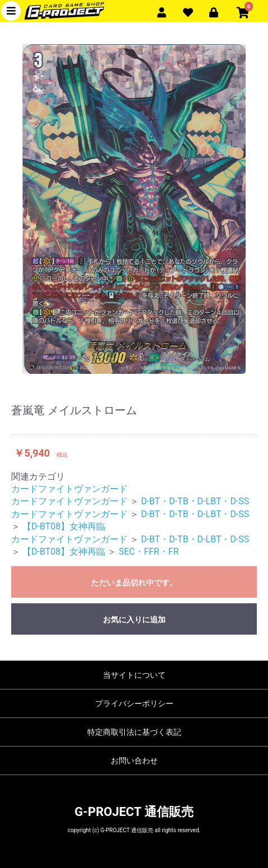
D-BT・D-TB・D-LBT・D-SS (195, 501)
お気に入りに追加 (134, 620)
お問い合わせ (134, 761)
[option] (134, 209)
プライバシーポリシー (134, 703)
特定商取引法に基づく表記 (134, 732)
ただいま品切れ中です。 (134, 583)
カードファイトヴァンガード (69, 489)
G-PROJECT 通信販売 (134, 812)
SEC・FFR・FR (149, 552)
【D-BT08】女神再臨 (64, 526)
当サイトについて (134, 675)
